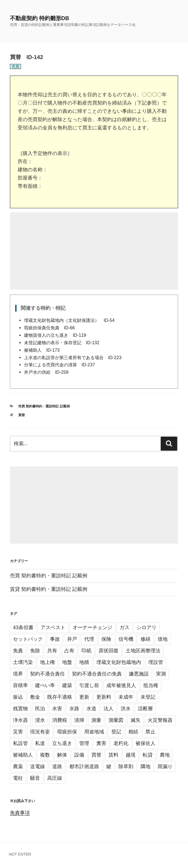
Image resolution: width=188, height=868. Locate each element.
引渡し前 (89, 685)
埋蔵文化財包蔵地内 (119, 662)
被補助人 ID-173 (42, 350)
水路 (74, 709)
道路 (57, 766)
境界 (18, 674)
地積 (84, 662)
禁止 (150, 732)
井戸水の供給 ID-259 (46, 372)
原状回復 (108, 651)
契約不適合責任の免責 (97, 674)
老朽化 (121, 743)
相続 (133, 732)
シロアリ (147, 627)
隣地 (145, 766)
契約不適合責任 (47, 674)
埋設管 (156, 662)
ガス (125, 627)
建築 (67, 685)
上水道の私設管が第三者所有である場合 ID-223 (73, 357)
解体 (62, 755)
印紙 (86, 651)
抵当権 (151, 685)
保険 (106, 639)
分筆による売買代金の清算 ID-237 (59, 365)
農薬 (18, 766)
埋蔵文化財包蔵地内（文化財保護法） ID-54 (69, 320)
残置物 (20, 709)
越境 (131, 755)
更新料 (104, 697)
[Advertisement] (94, 251)
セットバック (28, 639)
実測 (161, 674)
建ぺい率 (45, 685)
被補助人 (23, 755)
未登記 (148, 697)
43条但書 (23, 627)
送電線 (38, 766)
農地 (165, 755)
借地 (163, 639)
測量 (96, 720)
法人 (108, 709)
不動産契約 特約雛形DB (39, 18)
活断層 (145, 709)
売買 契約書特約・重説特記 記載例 (44, 406)
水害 (57, 709)
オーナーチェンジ (92, 627)
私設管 (20, 743)
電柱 (18, 778)
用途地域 (94, 732)
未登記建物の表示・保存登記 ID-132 (62, 343)
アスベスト (53, 627)
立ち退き (62, 743)
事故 (55, 639)
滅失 (136, 720)
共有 (52, 651)
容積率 (20, 685)
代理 (89, 639)
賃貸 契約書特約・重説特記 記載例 (49, 589)
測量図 (116, 720)
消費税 (60, 720)
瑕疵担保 (67, 732)
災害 (18, 732)
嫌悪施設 (139, 674)
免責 (18, 651)
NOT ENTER (20, 854)
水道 (91, 709)
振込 (18, 697)
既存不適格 (60, 697)
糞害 (101, 743)
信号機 (126, 639)
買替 (22, 415)
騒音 (35, 778)
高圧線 (55, 778)
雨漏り (165, 766)
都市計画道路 (84, 766)
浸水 (40, 720)
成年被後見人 (121, 685)
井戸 (72, 639)
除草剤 (126, 766)
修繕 (145, 639)
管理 (84, 743)
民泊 (40, 709)
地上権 (47, 662)
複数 (45, 755)
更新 (84, 697)
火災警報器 (160, 720)
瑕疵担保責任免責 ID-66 (49, 328)
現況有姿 (40, 732)
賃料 (113, 755)
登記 (116, 732)
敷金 (35, 697)
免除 (35, 651)
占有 (69, 651)
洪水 (126, 709)
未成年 (126, 697)
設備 (79, 755)
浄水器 (20, 720)
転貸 (148, 755)
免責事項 (20, 813)
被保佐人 (145, 743)
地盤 (67, 662)
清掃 (79, 720)
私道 (40, 743)
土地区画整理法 (143, 651)
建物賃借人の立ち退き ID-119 (55, 335)
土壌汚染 (23, 662)
